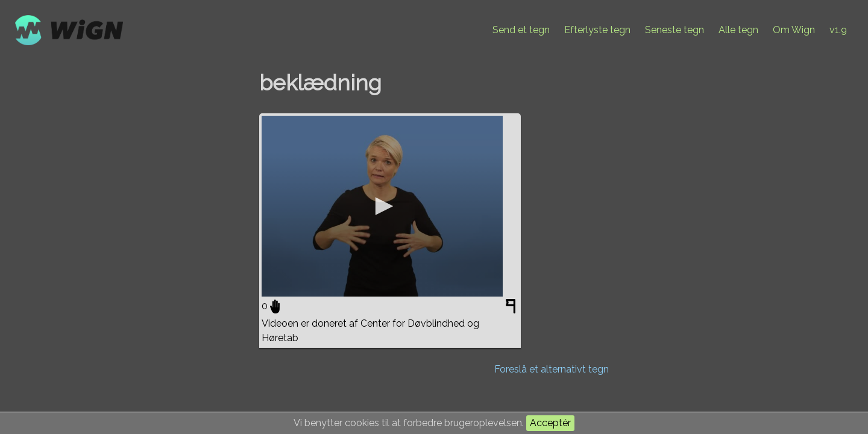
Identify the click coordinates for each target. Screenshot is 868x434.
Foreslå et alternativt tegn (552, 369)
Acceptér (550, 423)
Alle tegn (738, 30)
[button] (382, 206)
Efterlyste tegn (597, 30)
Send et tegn (521, 30)
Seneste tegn (675, 30)
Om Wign (794, 30)
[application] (382, 206)
